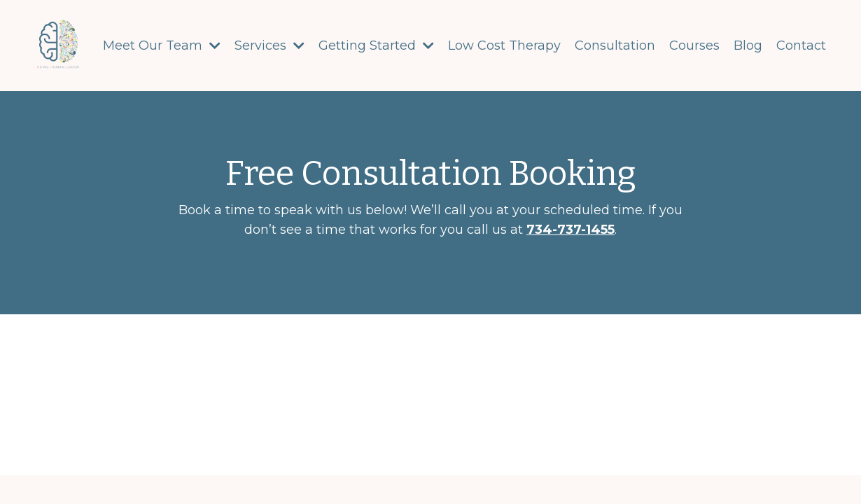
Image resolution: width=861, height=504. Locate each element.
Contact (801, 45)
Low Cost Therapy (504, 45)
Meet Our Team (162, 45)
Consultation (615, 45)
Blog (748, 45)
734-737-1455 (570, 230)
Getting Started (376, 45)
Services (269, 45)
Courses (694, 45)
